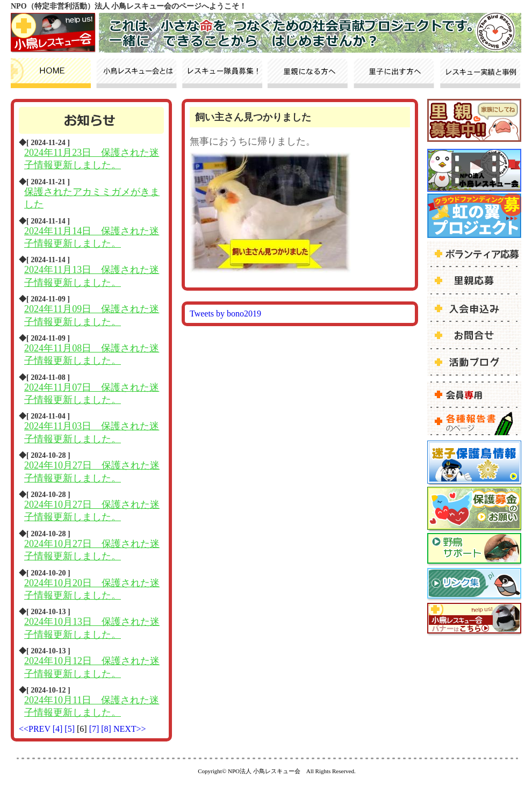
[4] (59, 729)
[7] (95, 729)
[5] (71, 729)
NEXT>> (130, 729)
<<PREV (35, 729)
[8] (107, 729)
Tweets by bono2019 (225, 314)
